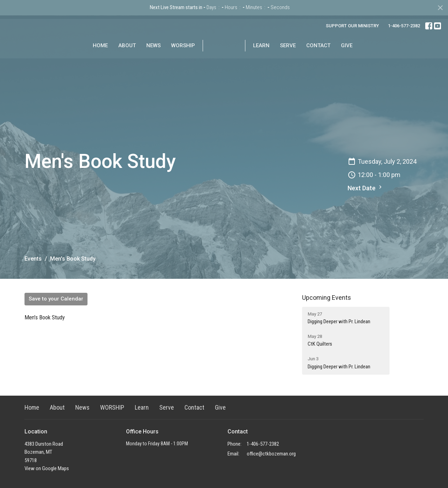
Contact (341, 62)
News (131, 62)
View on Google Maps (47, 468)
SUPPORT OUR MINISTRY (352, 26)
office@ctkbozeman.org (271, 454)
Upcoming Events (327, 298)
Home (78, 62)
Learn (284, 62)
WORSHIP (161, 62)
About (105, 62)
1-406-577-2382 (404, 26)
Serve (310, 62)
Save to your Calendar (56, 299)
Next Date (366, 188)
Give (369, 62)
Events (33, 259)
